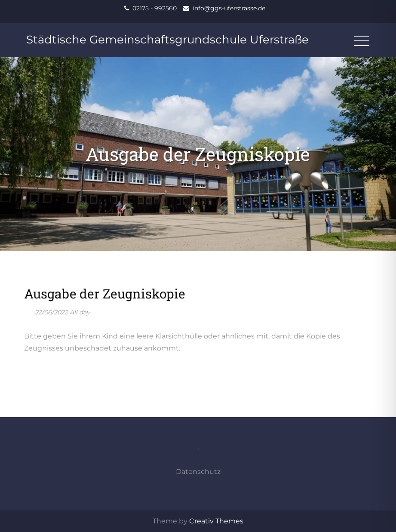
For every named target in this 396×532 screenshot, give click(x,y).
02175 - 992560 (155, 8)
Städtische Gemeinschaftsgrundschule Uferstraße (167, 40)
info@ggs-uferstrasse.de (229, 8)
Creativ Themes (216, 521)
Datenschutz (198, 472)
